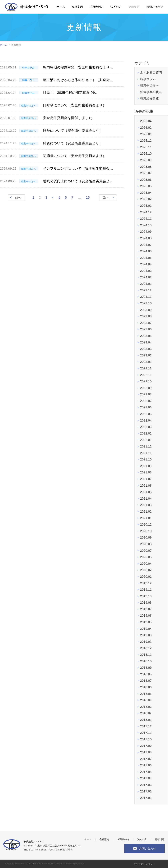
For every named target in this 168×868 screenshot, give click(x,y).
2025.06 (146, 180)
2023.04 (146, 342)
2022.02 (146, 433)
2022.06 (146, 407)
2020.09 (146, 538)
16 (88, 197)
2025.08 (146, 167)
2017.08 (146, 752)
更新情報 (134, 7)
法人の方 (116, 7)
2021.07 (146, 479)
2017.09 (146, 746)
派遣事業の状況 (151, 92)
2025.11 (146, 147)
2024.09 (146, 232)
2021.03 (146, 505)
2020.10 (146, 531)
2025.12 (146, 141)
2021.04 (146, 499)
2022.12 (146, 368)
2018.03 (146, 707)
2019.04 (146, 629)
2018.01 (146, 720)
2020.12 (146, 525)
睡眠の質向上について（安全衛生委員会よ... (78, 181)
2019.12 (146, 583)
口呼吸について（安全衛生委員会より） (75, 105)
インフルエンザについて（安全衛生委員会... (78, 168)
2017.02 (146, 791)
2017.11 (146, 733)
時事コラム (148, 79)
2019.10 (146, 596)
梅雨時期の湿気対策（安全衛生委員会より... (78, 67)
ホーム (61, 7)
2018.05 (146, 694)
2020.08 (146, 544)
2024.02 (146, 277)
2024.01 (146, 284)
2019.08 (146, 603)
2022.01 (146, 440)
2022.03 (146, 427)
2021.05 (146, 492)
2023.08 (146, 316)
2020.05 (146, 557)
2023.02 (146, 355)
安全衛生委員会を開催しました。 (69, 118)
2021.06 (146, 486)
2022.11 (146, 375)
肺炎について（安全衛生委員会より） (73, 143)
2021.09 (146, 466)
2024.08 (146, 238)
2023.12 (146, 290)
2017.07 (146, 759)
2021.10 (146, 459)
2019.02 (146, 642)
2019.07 (146, 609)
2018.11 (146, 655)
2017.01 (146, 798)
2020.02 (146, 570)
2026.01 (146, 134)
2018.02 (146, 713)
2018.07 (146, 681)
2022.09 (146, 388)
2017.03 (146, 785)
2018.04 (146, 700)
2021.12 (146, 446)
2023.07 (146, 323)
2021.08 (146, 472)
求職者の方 (97, 7)
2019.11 (146, 590)
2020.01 (146, 577)
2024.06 (146, 251)
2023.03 (146, 349)
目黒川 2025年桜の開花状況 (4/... (71, 93)
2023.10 (146, 303)
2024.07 (146, 245)
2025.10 (146, 154)
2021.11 (146, 453)
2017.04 (146, 778)
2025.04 (146, 193)
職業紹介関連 (149, 98)
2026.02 (146, 128)
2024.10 (146, 225)
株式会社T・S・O (27, 7)
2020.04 (146, 564)
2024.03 (146, 271)
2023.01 (146, 362)
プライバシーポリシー (144, 864)
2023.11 (146, 297)
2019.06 (146, 616)
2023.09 (146, 310)
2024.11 (146, 219)
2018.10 (146, 661)
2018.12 (146, 648)
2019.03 (146, 635)
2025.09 (146, 160)
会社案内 (77, 7)
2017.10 (146, 739)
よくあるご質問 (151, 73)
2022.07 (146, 401)
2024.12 (146, 212)
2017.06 (146, 765)
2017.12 (146, 726)
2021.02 (146, 512)
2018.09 (146, 668)
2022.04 (146, 421)
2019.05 (146, 622)
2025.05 (146, 186)
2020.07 (146, 551)
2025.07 (146, 173)
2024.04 (146, 264)
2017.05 (146, 772)
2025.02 (146, 199)
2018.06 (146, 687)
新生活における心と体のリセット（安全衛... (78, 80)
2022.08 (146, 394)
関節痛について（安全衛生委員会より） (75, 156)
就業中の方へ (149, 85)
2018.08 (146, 674)
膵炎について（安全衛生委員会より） (73, 131)
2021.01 (146, 518)
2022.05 (146, 414)
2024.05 (146, 258)
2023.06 (146, 329)
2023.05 (146, 336)
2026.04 (146, 121)
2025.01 (146, 206)
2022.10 (146, 381)
